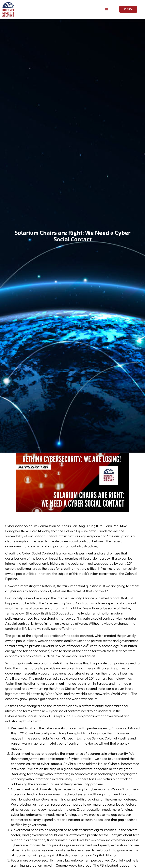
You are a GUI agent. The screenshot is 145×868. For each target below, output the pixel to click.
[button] (107, 9)
